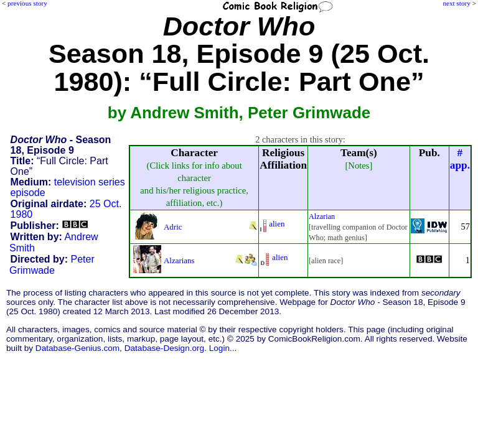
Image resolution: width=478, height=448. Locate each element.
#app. (460, 159)
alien (277, 224)
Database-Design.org (164, 348)
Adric (173, 227)
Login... (223, 348)
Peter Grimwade (52, 265)
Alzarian (322, 217)
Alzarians (179, 260)
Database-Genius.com (77, 348)
